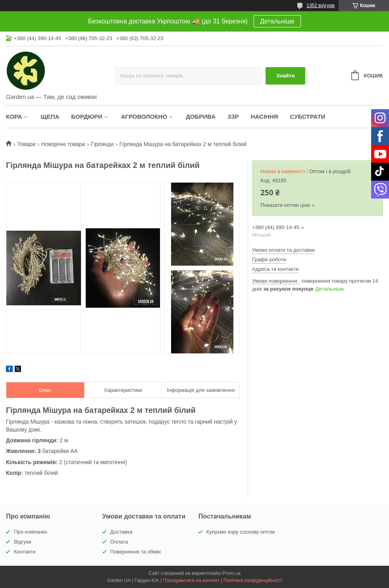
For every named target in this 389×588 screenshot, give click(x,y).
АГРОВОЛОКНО (144, 117)
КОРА (14, 117)
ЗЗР (233, 117)
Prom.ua (232, 573)
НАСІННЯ (265, 117)
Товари (26, 144)
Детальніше (277, 21)
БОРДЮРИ (87, 117)
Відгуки (22, 542)
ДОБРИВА (201, 117)
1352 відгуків (321, 6)
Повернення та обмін (136, 552)
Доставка (121, 532)
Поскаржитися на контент (191, 580)
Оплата (119, 542)
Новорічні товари (63, 144)
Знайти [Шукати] (286, 76)
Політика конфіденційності (253, 580)
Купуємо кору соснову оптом (241, 532)
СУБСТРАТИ (308, 117)
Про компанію (31, 532)
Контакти (25, 552)
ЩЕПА (50, 117)
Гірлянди (102, 144)
